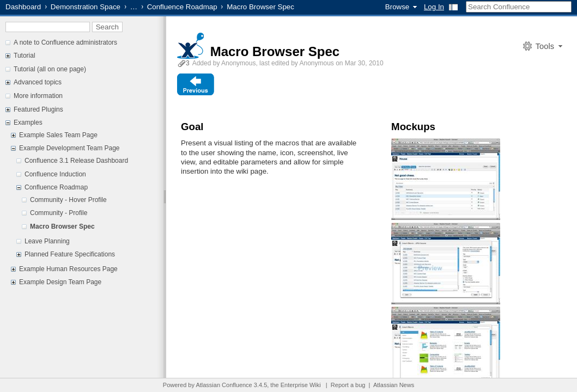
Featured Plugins (38, 109)
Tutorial (25, 56)
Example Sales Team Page (58, 135)
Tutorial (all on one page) (50, 69)
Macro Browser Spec (62, 226)
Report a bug (348, 385)
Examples (28, 122)
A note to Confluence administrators (65, 42)
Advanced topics (38, 82)
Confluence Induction (55, 174)
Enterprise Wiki (301, 385)
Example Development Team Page (69, 148)
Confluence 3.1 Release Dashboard (76, 161)
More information (38, 96)
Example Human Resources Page (68, 269)
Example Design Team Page (60, 282)
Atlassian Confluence (224, 385)
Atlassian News (394, 385)
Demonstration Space (86, 7)
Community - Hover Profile (68, 200)
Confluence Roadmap (182, 7)
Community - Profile (59, 213)
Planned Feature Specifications (70, 254)
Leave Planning (47, 241)
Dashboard (23, 7)
